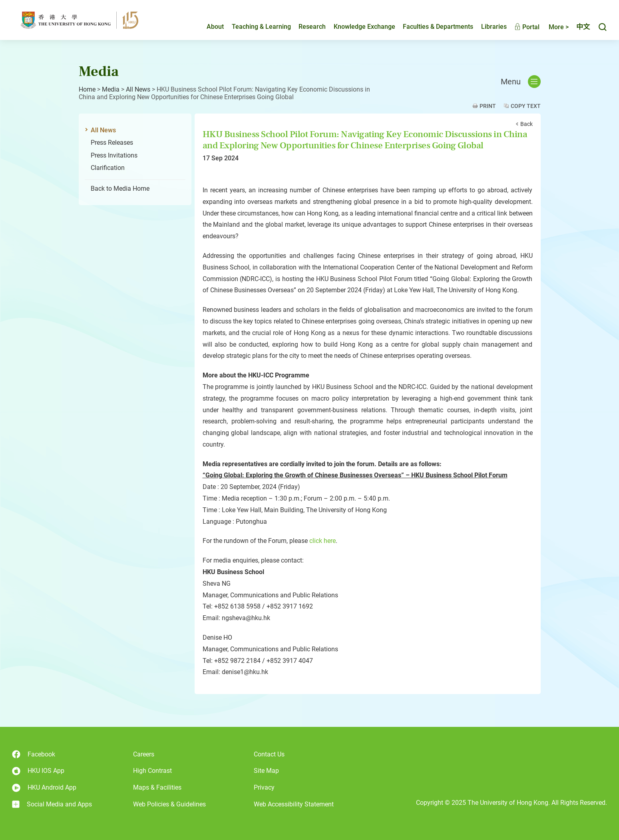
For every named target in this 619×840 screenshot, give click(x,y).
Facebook (34, 754)
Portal (527, 27)
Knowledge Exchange (364, 27)
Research (312, 27)
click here (322, 541)
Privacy (264, 787)
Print (488, 106)
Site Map (266, 771)
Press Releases (112, 143)
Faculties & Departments (438, 27)
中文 (583, 27)
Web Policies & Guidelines (169, 804)
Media (111, 89)
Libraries (494, 27)
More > (559, 27)
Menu (521, 82)
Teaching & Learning (261, 27)
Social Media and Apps (52, 804)
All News (138, 89)
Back (526, 124)
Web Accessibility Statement (294, 804)
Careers (144, 754)
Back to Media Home (120, 189)
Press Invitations (114, 155)
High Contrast (152, 771)
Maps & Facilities (157, 787)
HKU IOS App (38, 771)
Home (87, 89)
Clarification (108, 168)
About (215, 27)
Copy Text (526, 106)
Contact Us (269, 754)
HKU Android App (44, 788)
